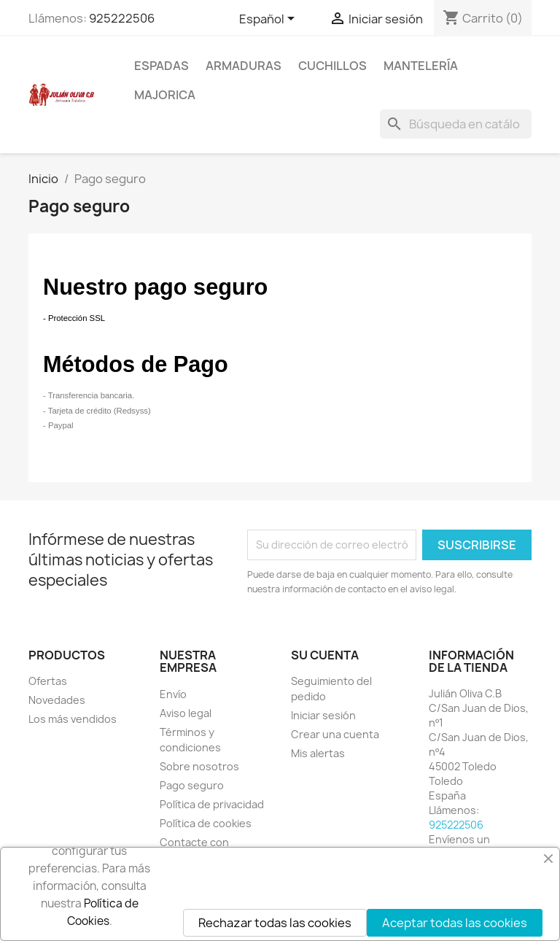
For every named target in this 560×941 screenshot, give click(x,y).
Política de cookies (206, 823)
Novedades (57, 700)
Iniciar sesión (323, 715)
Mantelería (421, 66)
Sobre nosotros (199, 766)
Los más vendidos (73, 719)
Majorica (165, 95)
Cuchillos (332, 66)
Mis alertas (318, 753)
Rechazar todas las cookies (275, 923)
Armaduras (244, 66)
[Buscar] (456, 124)
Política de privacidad (212, 804)
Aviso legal (186, 713)
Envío (173, 694)
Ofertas (48, 681)
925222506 (122, 18)
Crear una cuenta (335, 734)
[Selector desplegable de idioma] (269, 20)
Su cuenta (325, 655)
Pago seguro (192, 785)
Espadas (162, 66)
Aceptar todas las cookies (455, 923)
